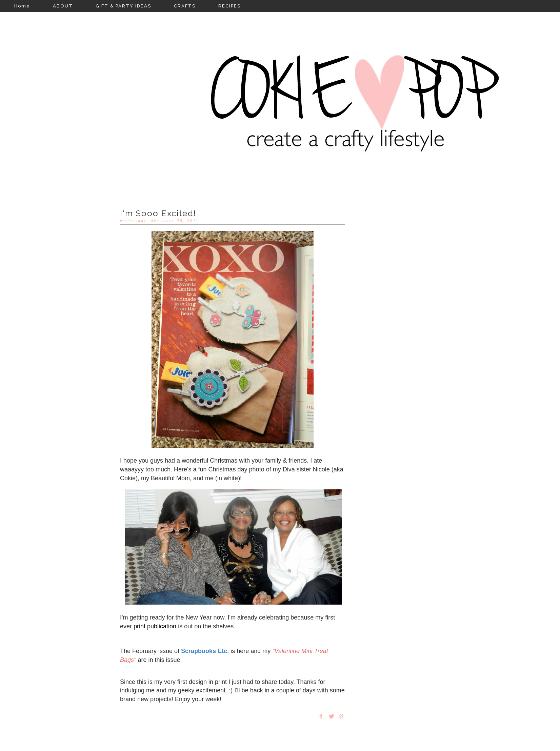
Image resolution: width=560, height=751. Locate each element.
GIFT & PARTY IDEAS (123, 6)
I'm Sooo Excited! (158, 213)
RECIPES (229, 6)
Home (22, 6)
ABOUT (63, 6)
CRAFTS (185, 6)
